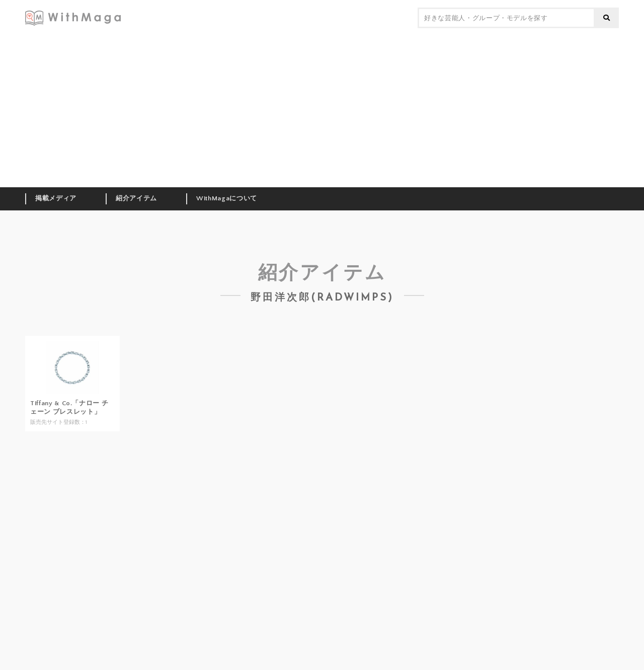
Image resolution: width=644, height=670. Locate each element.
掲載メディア (56, 198)
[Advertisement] (322, 112)
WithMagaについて (227, 198)
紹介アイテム (136, 198)
